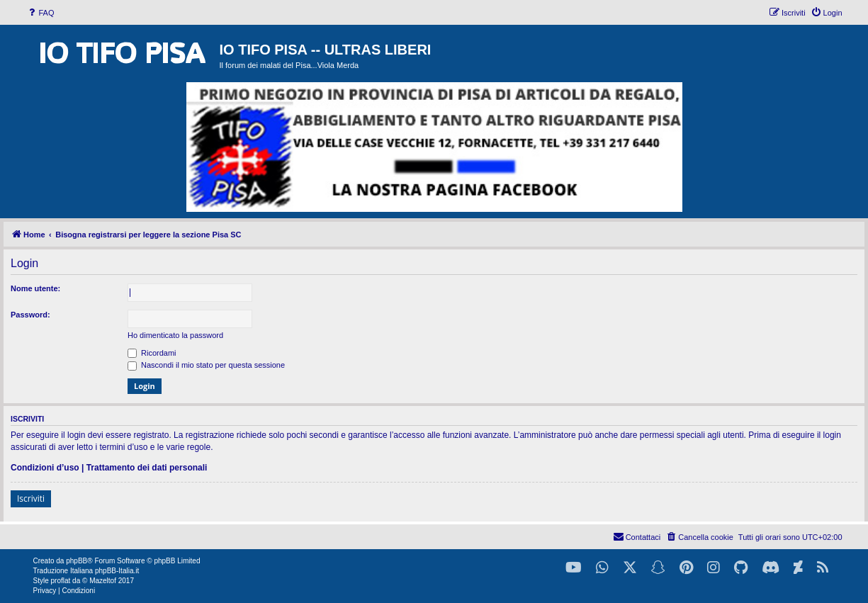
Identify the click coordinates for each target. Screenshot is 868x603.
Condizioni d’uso (45, 468)
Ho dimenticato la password (175, 335)
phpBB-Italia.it (117, 571)
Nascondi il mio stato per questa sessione (206, 365)
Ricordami (152, 353)
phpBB (77, 561)
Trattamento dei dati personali (147, 468)
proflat (61, 581)
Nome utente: (35, 288)
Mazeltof (103, 581)
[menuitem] (40, 13)
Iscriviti (31, 498)
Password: (30, 315)
